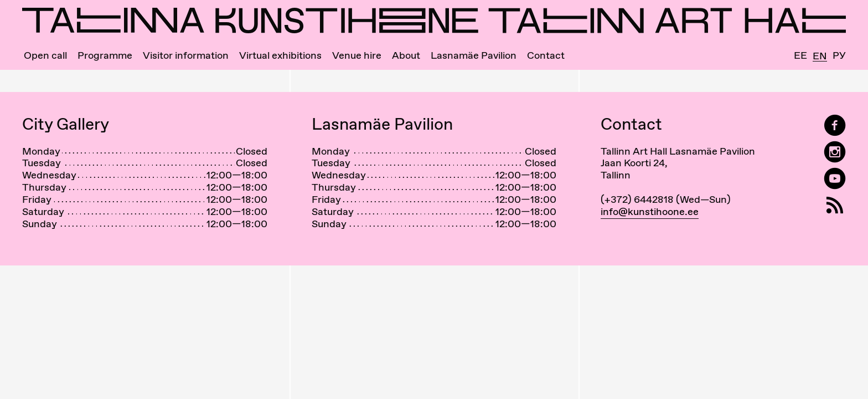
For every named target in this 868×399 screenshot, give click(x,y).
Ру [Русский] (839, 55)
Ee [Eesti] (800, 55)
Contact (546, 55)
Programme (105, 55)
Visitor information (186, 55)
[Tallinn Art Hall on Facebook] (835, 126)
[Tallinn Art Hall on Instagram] (835, 152)
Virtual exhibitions (280, 55)
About (406, 55)
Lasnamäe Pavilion (474, 55)
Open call (45, 55)
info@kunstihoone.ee (650, 211)
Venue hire (357, 55)
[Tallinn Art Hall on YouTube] (835, 179)
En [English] (820, 56)
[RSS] (835, 205)
